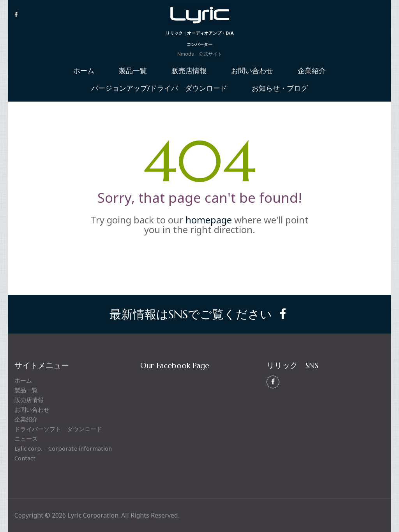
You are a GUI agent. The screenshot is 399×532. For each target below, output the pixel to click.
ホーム (84, 71)
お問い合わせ (252, 71)
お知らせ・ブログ (280, 88)
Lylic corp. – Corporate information (63, 448)
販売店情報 (189, 71)
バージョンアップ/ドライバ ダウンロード (159, 88)
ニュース (26, 439)
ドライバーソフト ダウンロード (58, 429)
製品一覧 (133, 71)
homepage (209, 220)
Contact (25, 458)
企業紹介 (312, 71)
